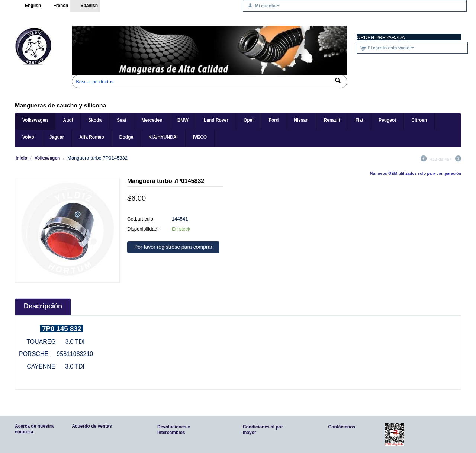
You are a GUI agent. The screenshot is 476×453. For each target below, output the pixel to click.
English (29, 6)
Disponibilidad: (143, 229)
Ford (274, 120)
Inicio (21, 158)
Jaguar (57, 137)
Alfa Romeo (92, 137)
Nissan (301, 120)
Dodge (126, 137)
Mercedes (152, 120)
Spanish (85, 6)
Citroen (419, 120)
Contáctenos (342, 427)
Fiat (359, 120)
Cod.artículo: (141, 219)
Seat (121, 120)
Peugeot (387, 120)
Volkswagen (35, 120)
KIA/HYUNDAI (163, 137)
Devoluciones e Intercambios (174, 430)
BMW (183, 120)
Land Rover (216, 120)
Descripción (43, 306)
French (57, 6)
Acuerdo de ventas (92, 426)
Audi (68, 120)
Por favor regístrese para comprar (173, 247)
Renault (332, 120)
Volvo (28, 137)
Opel (249, 120)
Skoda (95, 120)
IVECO (200, 137)
